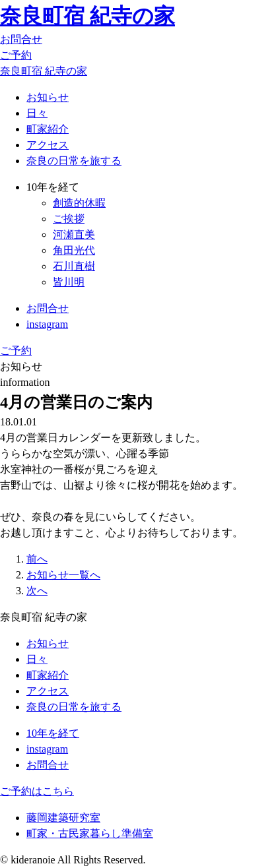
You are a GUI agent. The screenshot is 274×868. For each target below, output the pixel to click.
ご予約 (16, 55)
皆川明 (69, 282)
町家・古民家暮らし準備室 (90, 833)
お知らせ (48, 97)
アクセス (48, 145)
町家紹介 (48, 129)
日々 (37, 113)
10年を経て (53, 733)
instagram (47, 324)
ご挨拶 (69, 219)
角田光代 (74, 250)
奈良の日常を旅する (74, 161)
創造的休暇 (79, 203)
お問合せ (21, 39)
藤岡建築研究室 (63, 818)
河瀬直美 (74, 234)
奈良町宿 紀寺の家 (87, 16)
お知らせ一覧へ (63, 575)
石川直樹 (74, 266)
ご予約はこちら (37, 791)
